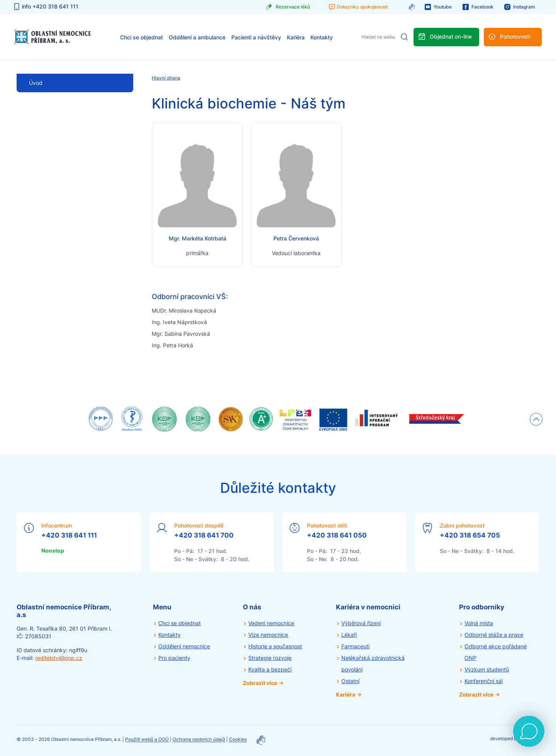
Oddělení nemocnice (184, 646)
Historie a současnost (275, 646)
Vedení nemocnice (271, 623)
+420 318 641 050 (337, 535)
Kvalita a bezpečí (270, 669)
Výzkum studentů (487, 669)
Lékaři (349, 635)
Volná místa (479, 623)
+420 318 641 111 (69, 535)
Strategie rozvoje (270, 658)
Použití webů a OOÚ (147, 740)
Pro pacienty (174, 658)
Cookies (238, 740)
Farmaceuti (355, 646)
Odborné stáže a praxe (494, 635)
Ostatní (350, 681)
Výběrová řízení (361, 623)
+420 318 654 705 (470, 535)
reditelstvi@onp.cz (59, 658)
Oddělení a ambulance (197, 37)
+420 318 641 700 (204, 535)
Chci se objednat (142, 37)
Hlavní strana (166, 78)
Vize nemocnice (268, 635)
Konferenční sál (484, 681)
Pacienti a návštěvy (256, 37)
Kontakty (322, 37)
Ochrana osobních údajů (199, 740)
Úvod (36, 83)
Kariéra (296, 37)
